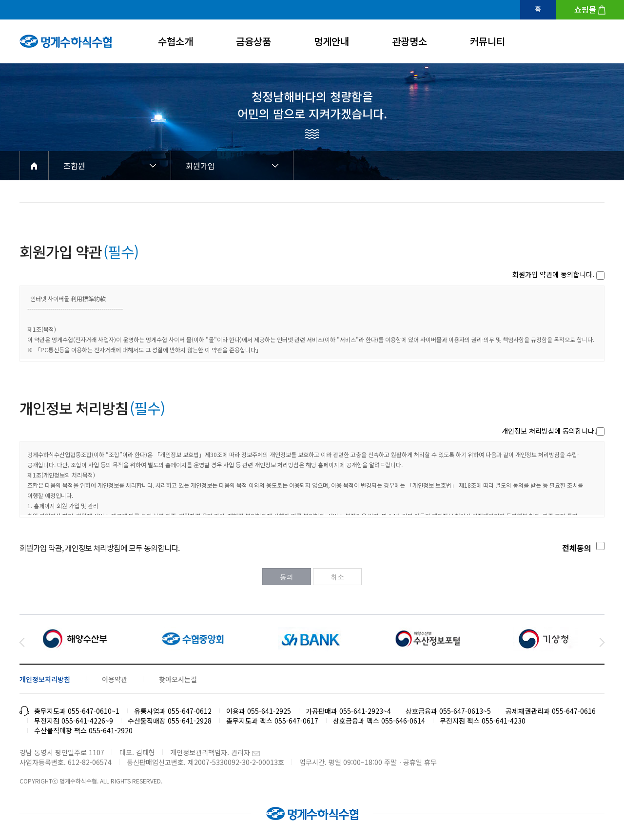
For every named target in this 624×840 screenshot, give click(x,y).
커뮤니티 (487, 41)
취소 (337, 577)
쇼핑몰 (585, 9)
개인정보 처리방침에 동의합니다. (549, 431)
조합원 (74, 166)
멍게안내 (331, 41)
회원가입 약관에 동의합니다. (553, 274)
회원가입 (200, 166)
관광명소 (409, 41)
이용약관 (115, 679)
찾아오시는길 (178, 679)
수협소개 (175, 41)
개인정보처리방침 (45, 679)
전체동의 (577, 548)
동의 (287, 577)
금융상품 (253, 41)
